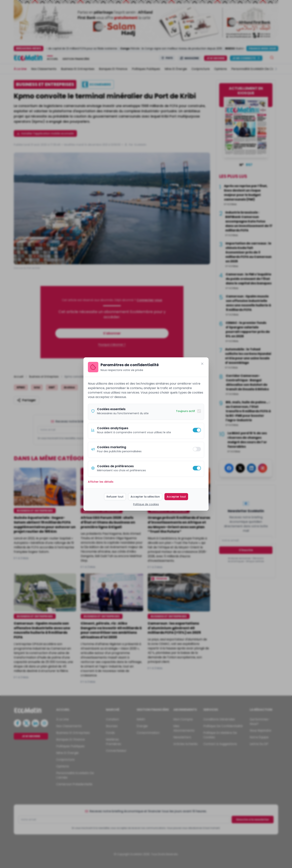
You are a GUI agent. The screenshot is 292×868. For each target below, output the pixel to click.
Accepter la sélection (145, 497)
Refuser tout (115, 497)
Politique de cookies (146, 504)
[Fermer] (202, 364)
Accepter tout (176, 497)
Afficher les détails (101, 482)
